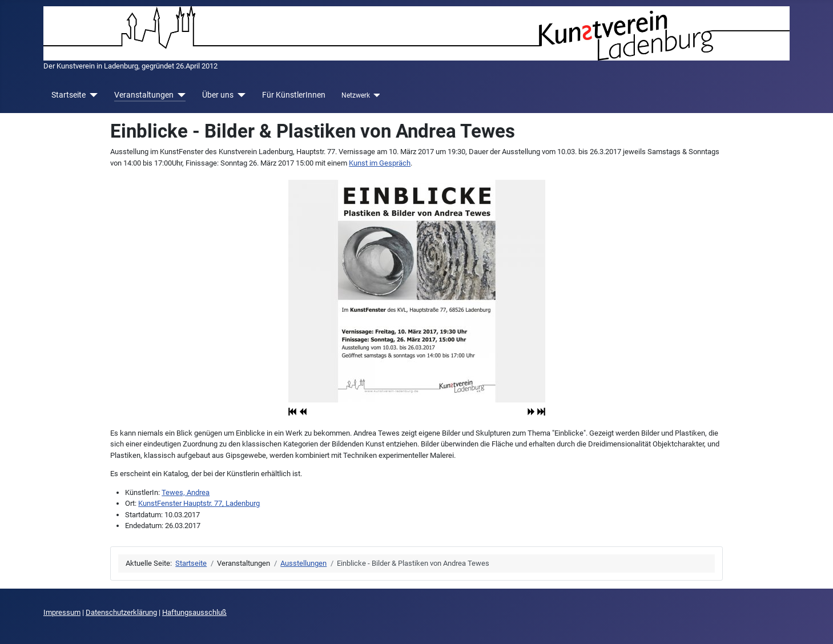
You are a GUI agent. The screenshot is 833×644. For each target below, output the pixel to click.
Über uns (218, 95)
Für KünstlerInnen (294, 95)
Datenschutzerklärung (121, 612)
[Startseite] (92, 95)
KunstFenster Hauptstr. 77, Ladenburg (199, 503)
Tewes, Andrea (186, 492)
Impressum (62, 612)
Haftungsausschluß (194, 612)
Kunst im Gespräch (380, 163)
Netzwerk (356, 95)
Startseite (69, 95)
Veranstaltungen (144, 95)
